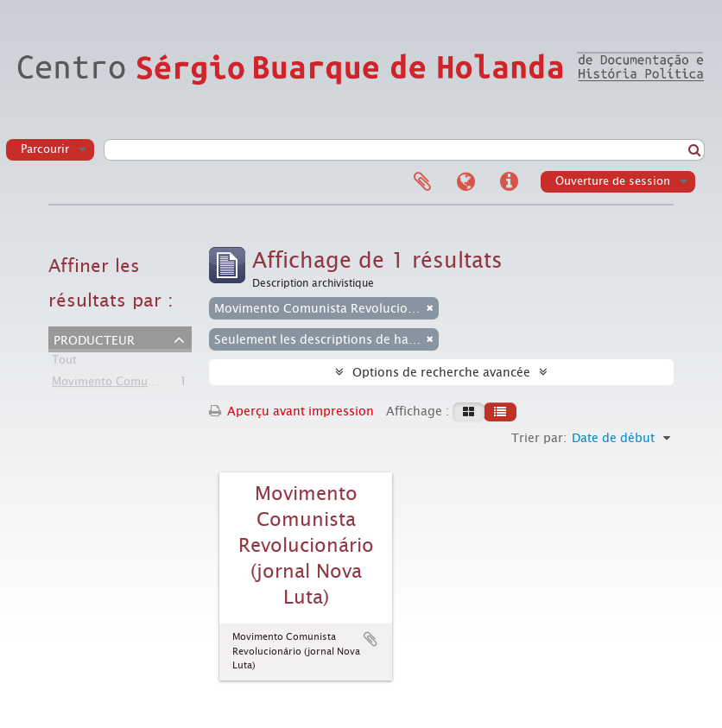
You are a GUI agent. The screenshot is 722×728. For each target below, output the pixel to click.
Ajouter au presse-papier (370, 639)
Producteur (94, 339)
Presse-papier (422, 182)
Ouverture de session (613, 181)
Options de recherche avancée (441, 372)
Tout (64, 363)
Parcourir (45, 149)
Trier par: (539, 438)
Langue (465, 182)
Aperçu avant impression (291, 411)
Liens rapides (509, 182)
